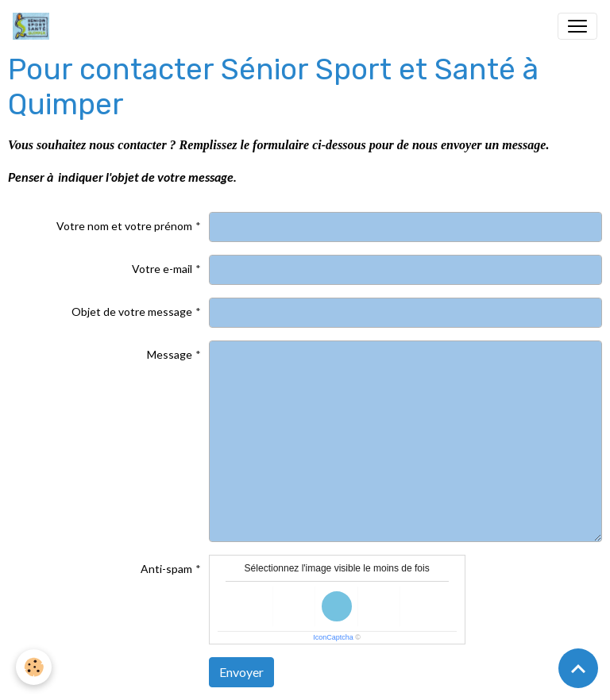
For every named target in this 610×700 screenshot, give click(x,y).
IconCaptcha (333, 637)
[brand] (34, 26)
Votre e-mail (162, 269)
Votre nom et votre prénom (124, 226)
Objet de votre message (132, 312)
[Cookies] (34, 667)
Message (170, 354)
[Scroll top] (578, 668)
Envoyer (241, 672)
